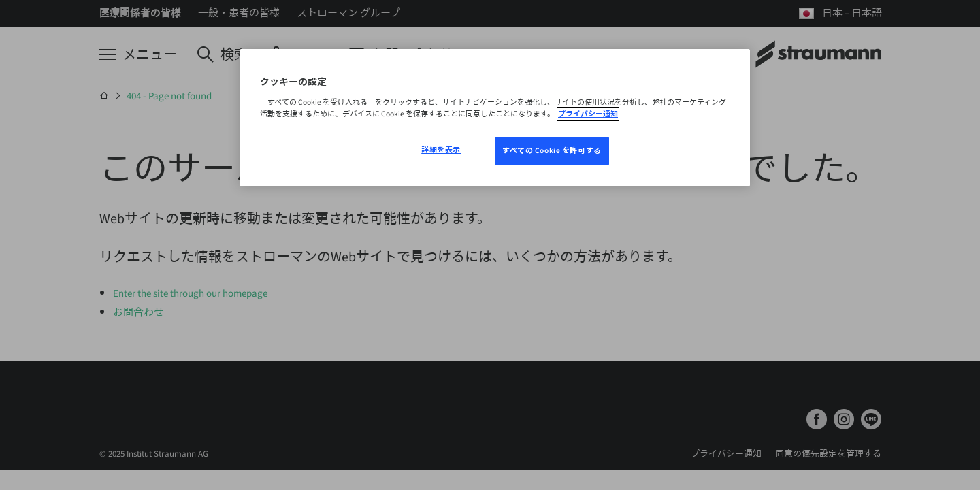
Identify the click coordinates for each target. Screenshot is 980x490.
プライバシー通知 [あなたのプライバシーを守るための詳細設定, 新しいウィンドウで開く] (588, 114)
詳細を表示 (441, 150)
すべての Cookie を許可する (552, 151)
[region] (495, 118)
